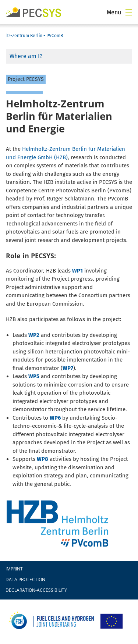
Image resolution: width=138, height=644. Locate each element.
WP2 (34, 335)
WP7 (68, 368)
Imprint (14, 569)
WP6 (55, 418)
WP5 (34, 376)
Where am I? (26, 56)
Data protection (25, 579)
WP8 (43, 459)
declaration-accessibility (36, 590)
